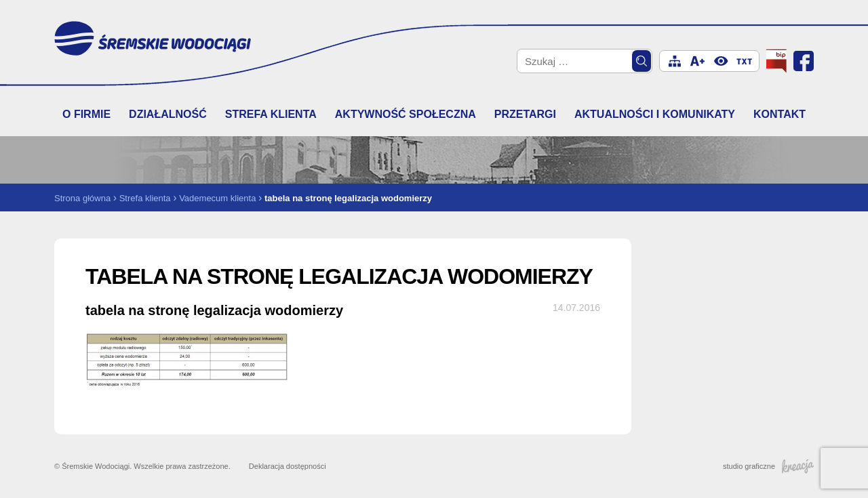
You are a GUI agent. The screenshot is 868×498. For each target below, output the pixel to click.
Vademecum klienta (217, 198)
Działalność (168, 114)
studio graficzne (768, 466)
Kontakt (780, 114)
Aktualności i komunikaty (655, 114)
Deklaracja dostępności (288, 466)
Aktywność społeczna (406, 114)
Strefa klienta (271, 114)
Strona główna (82, 198)
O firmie (86, 114)
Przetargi (525, 114)
